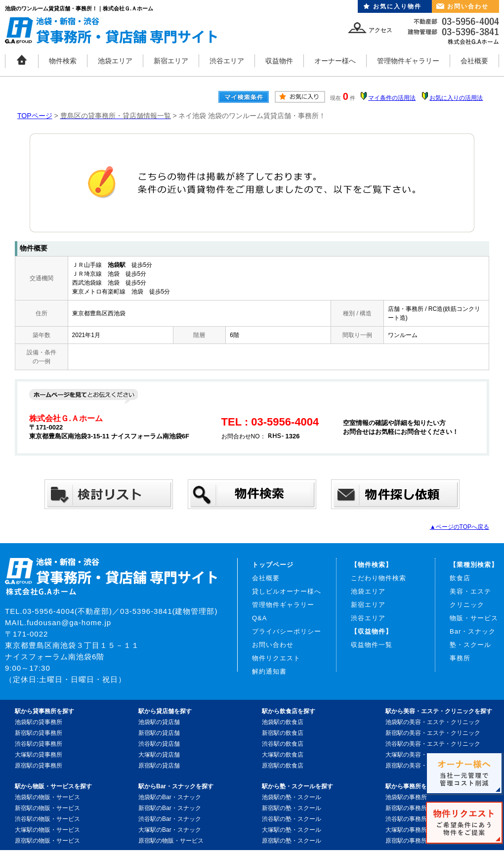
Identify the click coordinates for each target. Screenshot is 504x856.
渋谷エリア (227, 61)
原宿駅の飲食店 (283, 766)
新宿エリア (171, 61)
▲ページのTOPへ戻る (460, 527)
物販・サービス (474, 618)
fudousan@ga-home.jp (69, 622)
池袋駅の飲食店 (283, 722)
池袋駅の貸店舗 (159, 722)
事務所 (460, 658)
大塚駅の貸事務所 (39, 755)
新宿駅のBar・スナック (170, 808)
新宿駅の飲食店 (283, 733)
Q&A (259, 618)
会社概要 (474, 61)
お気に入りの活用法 (456, 98)
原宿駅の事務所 (406, 841)
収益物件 (279, 61)
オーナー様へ (335, 61)
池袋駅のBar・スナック (170, 797)
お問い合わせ (468, 6)
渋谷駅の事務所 (406, 819)
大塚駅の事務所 (406, 830)
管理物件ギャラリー (408, 61)
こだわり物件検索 (378, 578)
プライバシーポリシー (287, 631)
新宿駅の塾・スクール (292, 808)
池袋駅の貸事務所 (39, 722)
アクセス (380, 30)
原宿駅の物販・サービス (47, 841)
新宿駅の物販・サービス (47, 808)
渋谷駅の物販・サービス (47, 819)
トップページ (273, 565)
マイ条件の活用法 (392, 98)
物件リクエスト (276, 658)
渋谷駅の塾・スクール (292, 819)
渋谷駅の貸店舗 (159, 744)
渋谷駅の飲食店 (283, 744)
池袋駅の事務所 (406, 797)
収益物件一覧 (372, 645)
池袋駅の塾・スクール (292, 797)
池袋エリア (115, 61)
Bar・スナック (473, 631)
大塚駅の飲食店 (283, 755)
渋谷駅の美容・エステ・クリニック (433, 744)
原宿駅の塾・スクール (292, 841)
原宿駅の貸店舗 (159, 766)
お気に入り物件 (397, 6)
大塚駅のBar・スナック (170, 830)
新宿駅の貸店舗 (159, 733)
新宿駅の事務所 (406, 808)
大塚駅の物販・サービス (47, 830)
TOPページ (35, 116)
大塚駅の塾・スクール (292, 830)
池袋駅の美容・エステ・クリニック (433, 722)
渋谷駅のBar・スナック (170, 819)
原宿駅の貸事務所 (39, 766)
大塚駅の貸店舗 (159, 755)
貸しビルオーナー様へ (287, 591)
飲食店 (460, 578)
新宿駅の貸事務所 (39, 733)
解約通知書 (269, 671)
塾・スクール (470, 645)
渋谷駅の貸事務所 (39, 744)
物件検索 (63, 61)
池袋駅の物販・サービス (47, 797)
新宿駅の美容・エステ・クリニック (433, 733)
